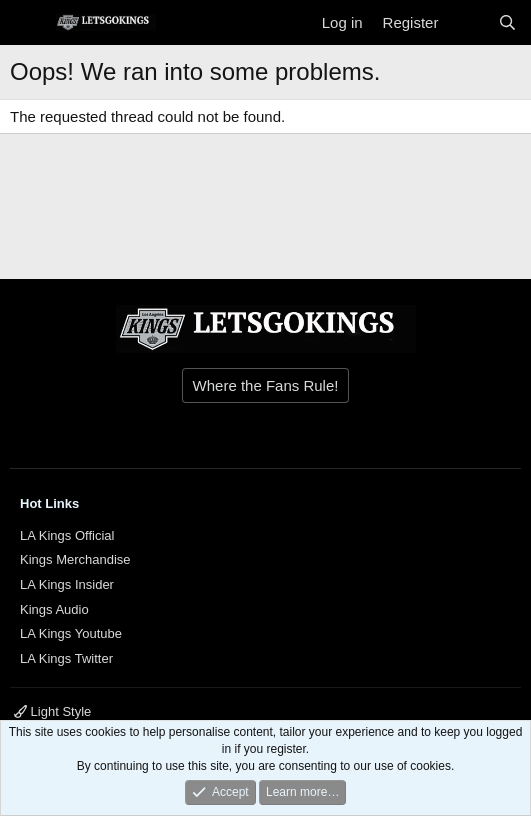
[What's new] (467, 22)
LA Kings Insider (67, 584)
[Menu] (27, 23)
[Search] (507, 22)
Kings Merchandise (75, 559)
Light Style (52, 711)
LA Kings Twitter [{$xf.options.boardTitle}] (66, 658)
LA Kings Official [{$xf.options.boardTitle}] (67, 535)
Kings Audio (54, 609)
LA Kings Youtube (71, 633)
